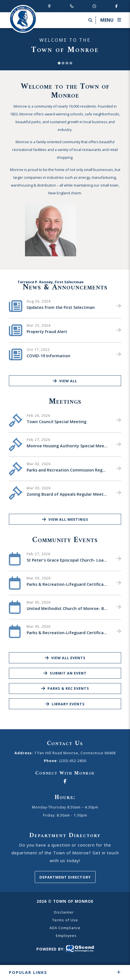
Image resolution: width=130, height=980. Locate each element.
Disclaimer (64, 912)
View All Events (65, 658)
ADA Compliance (65, 928)
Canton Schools (23, 19)
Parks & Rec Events (65, 688)
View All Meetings (65, 519)
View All (65, 381)
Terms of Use (65, 920)
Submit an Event (65, 673)
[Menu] (108, 20)
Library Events (65, 704)
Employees (66, 936)
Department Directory (65, 877)
